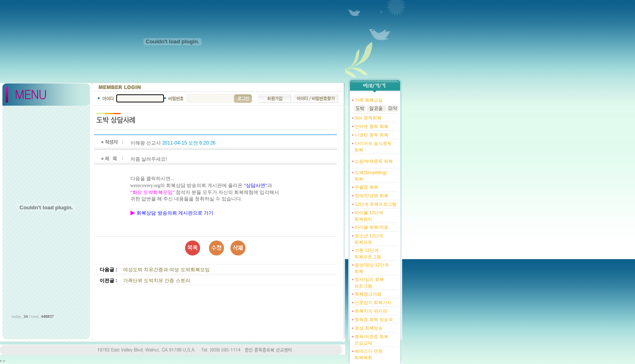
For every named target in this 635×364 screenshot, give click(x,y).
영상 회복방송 (368, 328)
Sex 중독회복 (367, 118)
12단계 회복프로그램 (375, 204)
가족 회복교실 (368, 100)
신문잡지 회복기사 (373, 302)
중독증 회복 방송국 (373, 319)
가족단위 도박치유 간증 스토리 (157, 281)
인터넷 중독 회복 (371, 126)
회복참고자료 (368, 294)
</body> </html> (4, 361)
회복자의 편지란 (370, 311)
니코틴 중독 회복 (371, 135)
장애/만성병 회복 (371, 196)
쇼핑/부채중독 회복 (373, 161)
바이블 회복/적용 (371, 227)
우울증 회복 (366, 187)
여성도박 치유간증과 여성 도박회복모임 (166, 270)
